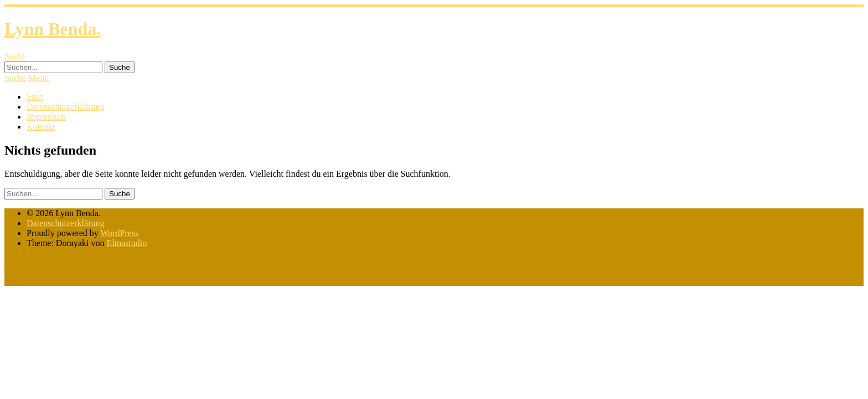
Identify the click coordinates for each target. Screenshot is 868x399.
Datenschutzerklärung (65, 107)
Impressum (46, 117)
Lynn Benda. (53, 29)
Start (35, 97)
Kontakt (41, 127)
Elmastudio (126, 243)
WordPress (119, 233)
